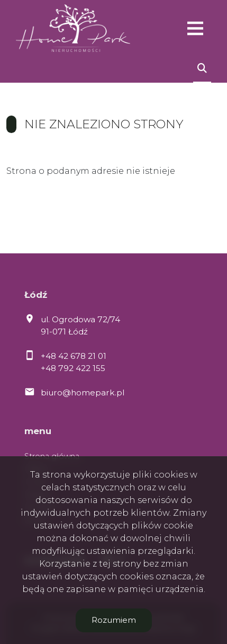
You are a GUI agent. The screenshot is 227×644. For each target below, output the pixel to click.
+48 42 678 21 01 (74, 356)
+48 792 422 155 (73, 368)
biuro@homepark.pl (83, 392)
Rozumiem (114, 620)
